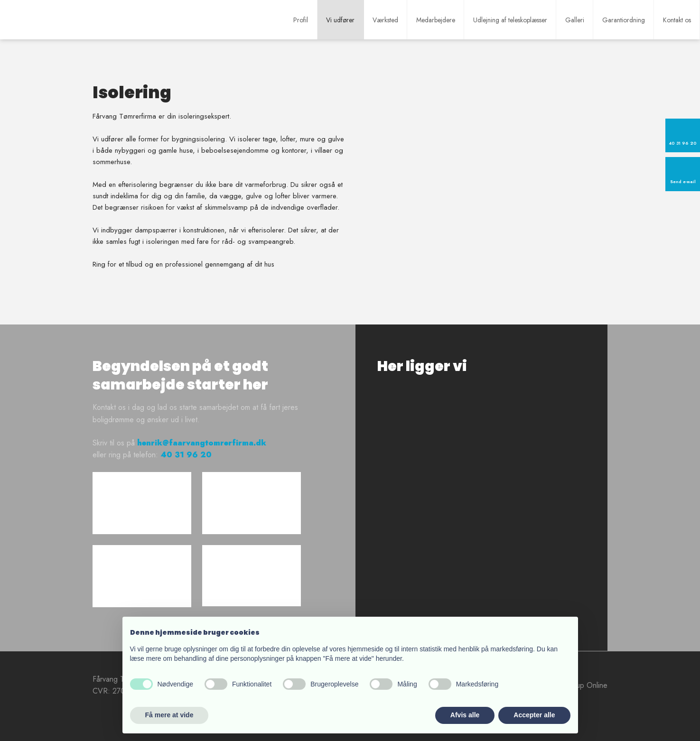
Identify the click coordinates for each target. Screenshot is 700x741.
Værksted (385, 20)
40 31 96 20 (186, 455)
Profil (301, 20)
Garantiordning (624, 20)
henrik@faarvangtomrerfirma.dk (202, 443)
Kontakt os (677, 20)
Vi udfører (340, 20)
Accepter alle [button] (534, 715)
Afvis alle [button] (465, 715)
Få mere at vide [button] (169, 715)
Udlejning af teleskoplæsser (510, 20)
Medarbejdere (436, 20)
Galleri (575, 20)
